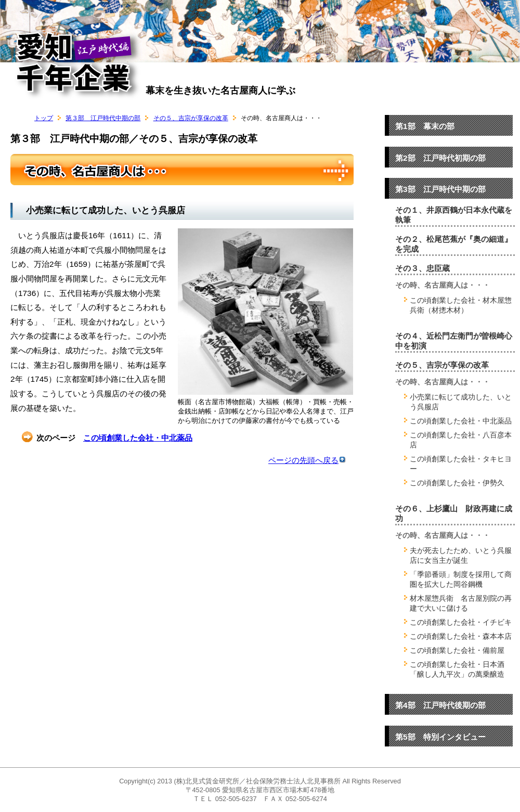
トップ (44, 118)
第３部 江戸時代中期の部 (103, 118)
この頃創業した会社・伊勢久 (457, 483)
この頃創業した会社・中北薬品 (138, 438)
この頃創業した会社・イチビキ (461, 622)
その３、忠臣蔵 (422, 268)
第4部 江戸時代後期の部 (440, 705)
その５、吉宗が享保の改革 (191, 118)
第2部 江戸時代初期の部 (440, 158)
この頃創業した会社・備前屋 (457, 650)
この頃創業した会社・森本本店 (461, 636)
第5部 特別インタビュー (440, 737)
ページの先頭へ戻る (307, 460)
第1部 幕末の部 (425, 126)
